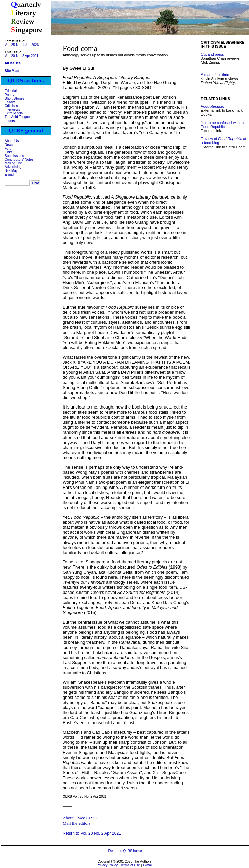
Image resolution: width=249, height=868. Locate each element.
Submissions (14, 156)
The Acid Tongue (17, 117)
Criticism (11, 106)
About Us (12, 141)
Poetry (10, 95)
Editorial (11, 91)
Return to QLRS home (125, 851)
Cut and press (212, 54)
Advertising (13, 167)
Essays (10, 102)
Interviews (12, 110)
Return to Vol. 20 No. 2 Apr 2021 (92, 833)
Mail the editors (76, 823)
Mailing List (13, 163)
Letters (10, 121)
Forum (10, 148)
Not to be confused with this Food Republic (224, 125)
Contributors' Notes (19, 160)
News (9, 145)
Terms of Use (130, 865)
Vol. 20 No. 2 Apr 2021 (22, 56)
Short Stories (14, 98)
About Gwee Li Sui (80, 818)
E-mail (9, 174)
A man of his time (215, 75)
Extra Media (14, 113)
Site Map (11, 171)
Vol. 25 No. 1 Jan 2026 (22, 45)
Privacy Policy (107, 865)
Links (9, 152)
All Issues (13, 63)
